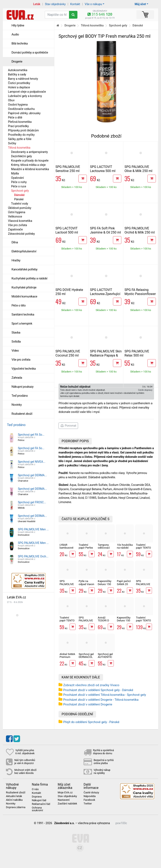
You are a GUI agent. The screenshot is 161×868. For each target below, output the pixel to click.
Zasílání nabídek (67, 804)
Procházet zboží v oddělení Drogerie (88, 704)
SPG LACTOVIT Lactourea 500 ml (103, 169)
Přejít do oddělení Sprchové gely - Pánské (91, 722)
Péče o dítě (15, 117)
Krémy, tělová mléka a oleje (28, 165)
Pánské (19, 199)
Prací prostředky (18, 126)
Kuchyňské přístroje (24, 287)
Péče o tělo (19, 305)
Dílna (15, 242)
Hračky (16, 260)
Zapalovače (15, 229)
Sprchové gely (20, 191)
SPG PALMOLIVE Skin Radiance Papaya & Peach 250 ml (106, 355)
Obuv (11, 100)
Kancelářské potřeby (24, 269)
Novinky (17, 405)
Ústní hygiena (17, 212)
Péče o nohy (19, 182)
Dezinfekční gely (21, 156)
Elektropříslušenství (24, 251)
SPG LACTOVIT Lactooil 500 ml (67, 230)
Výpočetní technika (24, 369)
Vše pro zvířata (17, 225)
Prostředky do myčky (21, 135)
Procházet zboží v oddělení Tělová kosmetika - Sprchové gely (105, 695)
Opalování (17, 178)
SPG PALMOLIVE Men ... (33, 529)
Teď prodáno (20, 396)
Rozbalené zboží (22, 414)
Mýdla (15, 173)
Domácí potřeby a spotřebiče (30, 52)
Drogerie (17, 62)
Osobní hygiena (18, 105)
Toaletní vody (20, 204)
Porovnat (68, 426)
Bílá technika (20, 43)
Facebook (89, 800)
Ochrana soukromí (37, 809)
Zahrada (17, 378)
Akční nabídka (14, 800)
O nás (35, 789)
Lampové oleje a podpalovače (27, 92)
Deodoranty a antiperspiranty (29, 152)
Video (15, 351)
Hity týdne (18, 25)
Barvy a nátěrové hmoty (23, 79)
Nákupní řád (39, 800)
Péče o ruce (19, 186)
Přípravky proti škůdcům (23, 130)
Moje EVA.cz (65, 793)
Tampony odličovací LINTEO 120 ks (105, 549)
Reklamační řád (41, 804)
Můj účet (140, 4)
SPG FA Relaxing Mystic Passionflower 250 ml (140, 294)
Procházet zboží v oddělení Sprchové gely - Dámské (98, 690)
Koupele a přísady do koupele (30, 161)
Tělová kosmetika (19, 148)
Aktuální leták (14, 796)
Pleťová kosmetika (20, 122)
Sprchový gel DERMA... (32, 475)
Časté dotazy (91, 793)
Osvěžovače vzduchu (21, 109)
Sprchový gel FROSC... (32, 502)
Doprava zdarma (16, 807)
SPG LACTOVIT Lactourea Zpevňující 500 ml (105, 294)
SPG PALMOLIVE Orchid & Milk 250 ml (140, 230)
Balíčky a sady (17, 74)
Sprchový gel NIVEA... (32, 462)
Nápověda (90, 796)
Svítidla (16, 342)
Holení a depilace (19, 87)
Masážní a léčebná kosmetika (30, 169)
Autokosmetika (18, 70)
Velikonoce (15, 216)
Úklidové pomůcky (20, 208)
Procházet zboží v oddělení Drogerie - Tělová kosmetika (101, 700)
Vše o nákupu (93, 4)
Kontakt (75, 4)
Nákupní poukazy (22, 387)
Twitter (88, 804)
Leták (37, 4)
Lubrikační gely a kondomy (25, 96)
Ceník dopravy (145, 390)
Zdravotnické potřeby (21, 234)
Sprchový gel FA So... (31, 435)
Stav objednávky (55, 4)
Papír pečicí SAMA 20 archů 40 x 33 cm (125, 586)
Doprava (37, 797)
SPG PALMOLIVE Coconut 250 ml (68, 353)
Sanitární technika (23, 314)
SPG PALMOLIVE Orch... (33, 556)
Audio (15, 34)
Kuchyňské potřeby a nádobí (29, 278)
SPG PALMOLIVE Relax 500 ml (137, 353)
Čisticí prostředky (19, 83)
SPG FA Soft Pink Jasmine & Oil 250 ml (105, 230)
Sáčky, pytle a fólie (20, 139)
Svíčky (12, 143)
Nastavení (64, 800)
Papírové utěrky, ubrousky (24, 113)
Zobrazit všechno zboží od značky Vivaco (91, 685)
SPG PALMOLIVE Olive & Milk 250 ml (138, 169)
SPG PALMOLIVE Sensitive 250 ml (68, 169)
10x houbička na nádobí (125, 546)
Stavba (16, 333)
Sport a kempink (22, 324)
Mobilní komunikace (24, 296)
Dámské (19, 195)
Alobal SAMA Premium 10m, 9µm (67, 657)
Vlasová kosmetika (20, 221)
